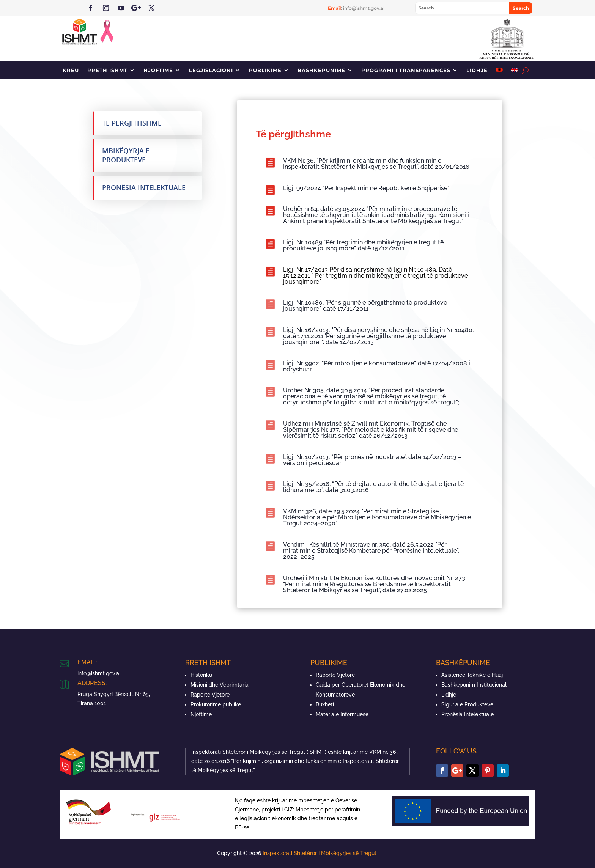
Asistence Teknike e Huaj (472, 675)
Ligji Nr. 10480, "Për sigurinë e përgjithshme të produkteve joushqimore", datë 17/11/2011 (365, 306)
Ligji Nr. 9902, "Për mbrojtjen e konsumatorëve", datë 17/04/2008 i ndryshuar (377, 366)
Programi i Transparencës (406, 70)
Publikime (265, 70)
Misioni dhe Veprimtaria (220, 685)
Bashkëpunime (321, 70)
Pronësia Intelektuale (144, 187)
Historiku (201, 675)
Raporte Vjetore (210, 695)
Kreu (71, 70)
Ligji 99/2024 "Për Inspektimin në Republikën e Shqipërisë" (366, 188)
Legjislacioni (211, 70)
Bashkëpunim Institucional (474, 685)
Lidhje (477, 70)
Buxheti (325, 704)
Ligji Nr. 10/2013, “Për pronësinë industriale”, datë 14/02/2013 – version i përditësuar (372, 460)
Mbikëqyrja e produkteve (126, 155)
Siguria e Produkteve (467, 704)
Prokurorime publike (216, 704)
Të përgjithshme (132, 123)
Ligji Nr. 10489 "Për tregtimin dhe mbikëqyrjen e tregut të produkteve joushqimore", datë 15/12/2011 (363, 245)
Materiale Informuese (342, 714)
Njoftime (158, 70)
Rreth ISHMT (107, 70)
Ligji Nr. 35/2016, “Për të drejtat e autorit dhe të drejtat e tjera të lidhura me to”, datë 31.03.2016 (373, 487)
